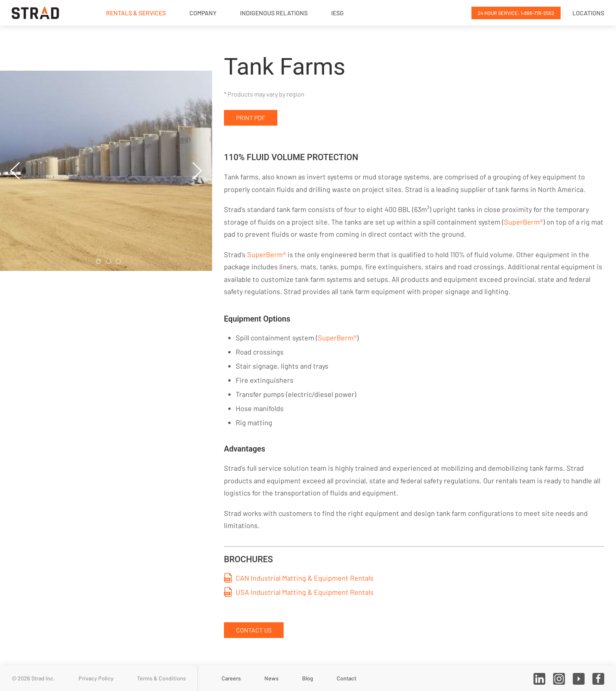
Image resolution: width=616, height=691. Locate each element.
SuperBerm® (523, 222)
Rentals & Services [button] (136, 13)
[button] (15, 171)
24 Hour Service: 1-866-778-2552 (516, 13)
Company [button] (203, 13)
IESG (337, 13)
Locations (588, 13)
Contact (346, 678)
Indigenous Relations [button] (274, 13)
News (271, 678)
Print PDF (251, 118)
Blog (308, 678)
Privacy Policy (96, 678)
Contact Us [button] (254, 630)
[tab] (99, 261)
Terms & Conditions (161, 678)
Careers (231, 678)
